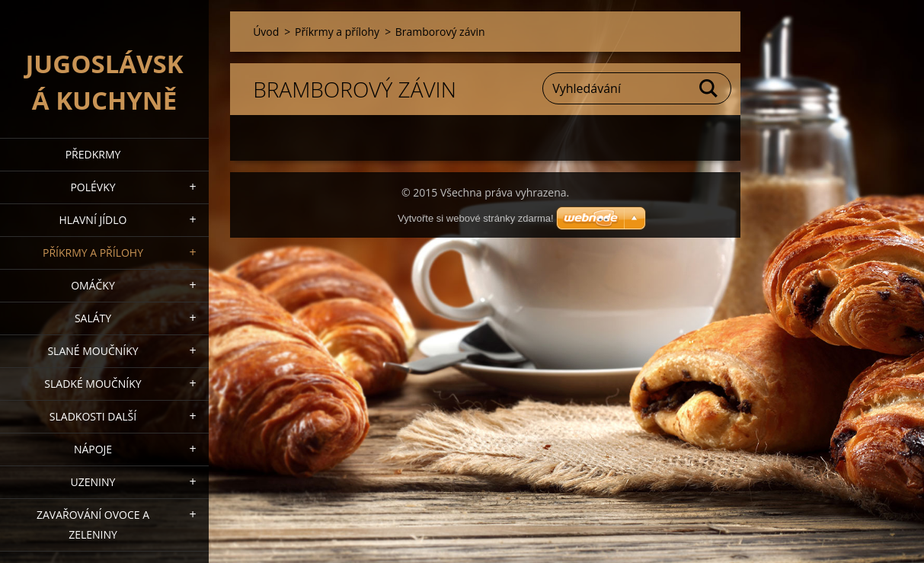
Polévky (93, 187)
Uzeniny (93, 482)
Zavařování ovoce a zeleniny (93, 525)
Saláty (93, 318)
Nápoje (93, 449)
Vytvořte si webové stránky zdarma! (476, 218)
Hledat (709, 88)
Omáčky (93, 285)
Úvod (266, 32)
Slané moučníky (93, 351)
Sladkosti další (93, 416)
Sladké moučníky (93, 384)
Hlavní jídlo (93, 220)
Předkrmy (93, 154)
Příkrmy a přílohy (93, 253)
